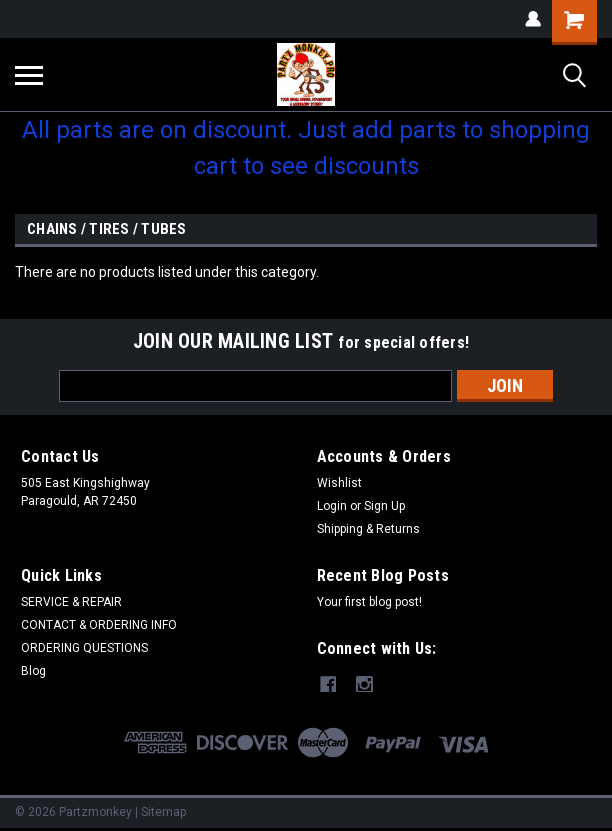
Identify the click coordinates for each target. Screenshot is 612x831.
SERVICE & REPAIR (71, 602)
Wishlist (339, 483)
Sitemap (163, 811)
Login (332, 506)
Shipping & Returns (368, 529)
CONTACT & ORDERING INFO (99, 625)
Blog (33, 671)
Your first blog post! (369, 602)
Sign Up (384, 506)
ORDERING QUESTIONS (84, 648)
